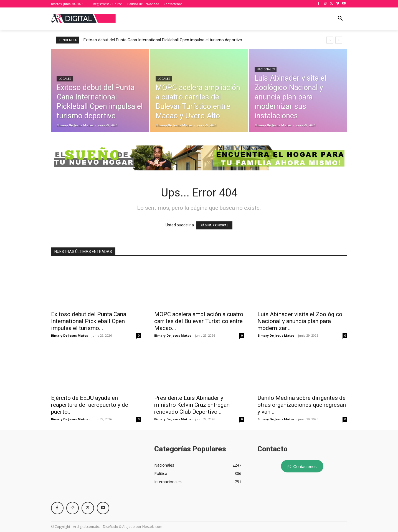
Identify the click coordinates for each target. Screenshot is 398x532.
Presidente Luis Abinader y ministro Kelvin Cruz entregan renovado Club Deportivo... (192, 405)
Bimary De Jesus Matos (69, 335)
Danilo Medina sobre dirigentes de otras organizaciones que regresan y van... (302, 405)
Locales (65, 79)
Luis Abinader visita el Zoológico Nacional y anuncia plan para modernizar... (300, 321)
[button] (340, 19)
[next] (339, 40)
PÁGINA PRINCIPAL (214, 225)
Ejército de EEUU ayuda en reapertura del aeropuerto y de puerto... (90, 405)
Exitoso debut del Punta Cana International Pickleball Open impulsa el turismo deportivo (163, 40)
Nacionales (266, 69)
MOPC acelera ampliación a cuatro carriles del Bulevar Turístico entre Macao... (199, 321)
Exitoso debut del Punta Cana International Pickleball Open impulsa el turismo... (89, 321)
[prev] (330, 40)
